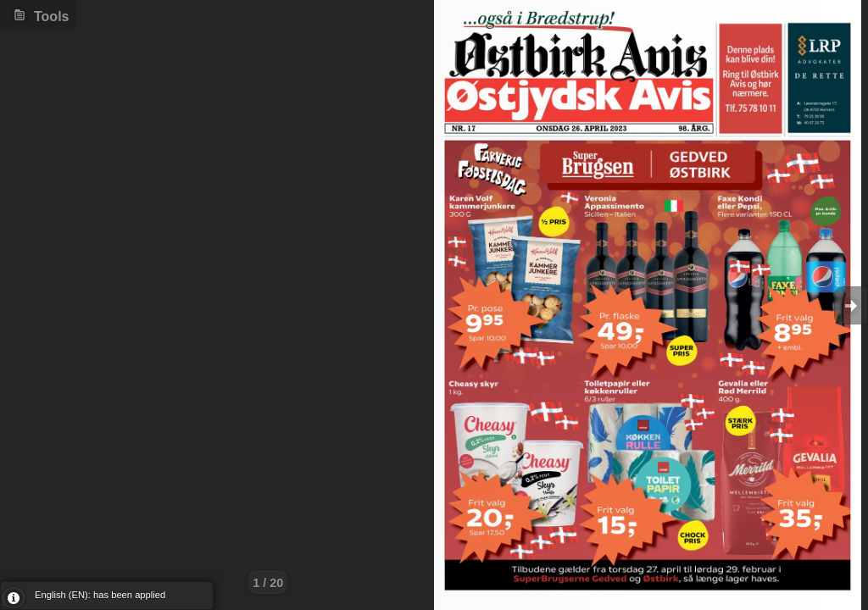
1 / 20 (268, 583)
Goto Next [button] (851, 305)
